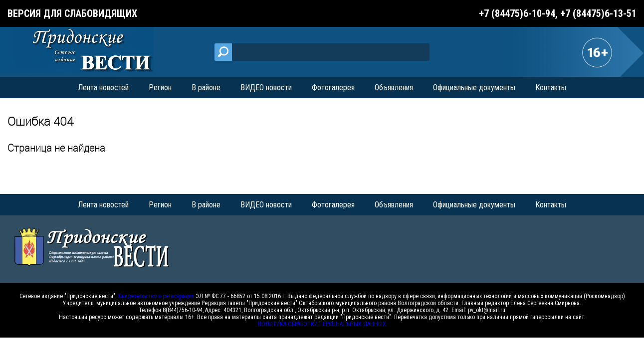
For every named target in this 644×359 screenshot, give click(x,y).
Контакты (551, 88)
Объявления (394, 88)
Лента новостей (103, 88)
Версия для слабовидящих (72, 13)
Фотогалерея (333, 88)
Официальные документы (474, 88)
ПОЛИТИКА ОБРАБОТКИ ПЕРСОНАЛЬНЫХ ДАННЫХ (322, 324)
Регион (160, 88)
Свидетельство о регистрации (156, 296)
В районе (206, 88)
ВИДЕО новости (266, 88)
